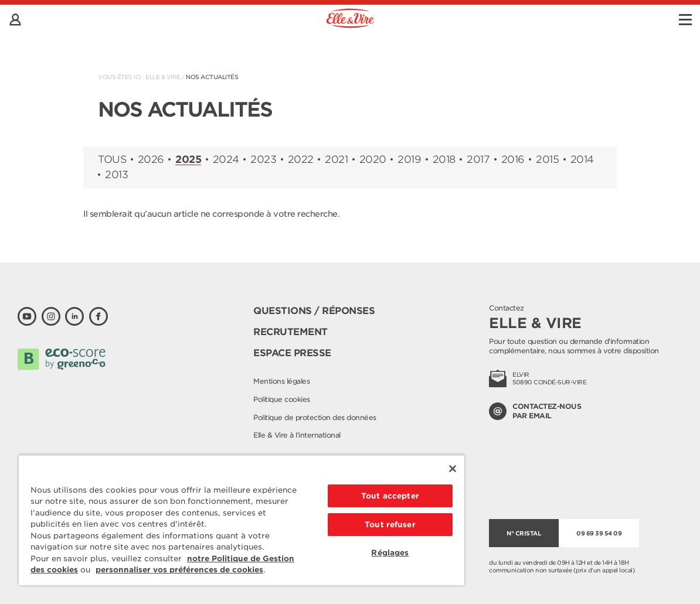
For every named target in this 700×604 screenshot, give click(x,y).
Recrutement (290, 332)
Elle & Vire (163, 77)
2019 (409, 160)
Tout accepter (390, 496)
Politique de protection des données (315, 417)
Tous (112, 160)
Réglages (390, 553)
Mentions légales (281, 381)
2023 (263, 160)
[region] (242, 520)
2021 (336, 160)
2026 (151, 160)
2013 (116, 175)
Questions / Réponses (314, 311)
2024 (226, 160)
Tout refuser (390, 525)
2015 (547, 160)
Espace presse (292, 353)
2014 (582, 160)
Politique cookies (282, 399)
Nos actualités (212, 77)
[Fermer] (453, 469)
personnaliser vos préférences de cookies (179, 570)
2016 (513, 160)
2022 (301, 160)
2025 (188, 160)
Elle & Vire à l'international (297, 435)
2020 (373, 160)
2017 (478, 160)
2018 (444, 160)
